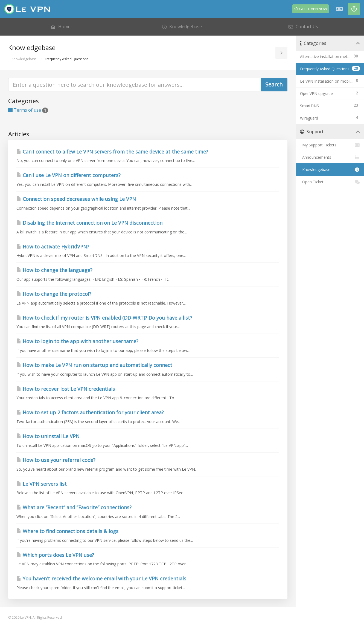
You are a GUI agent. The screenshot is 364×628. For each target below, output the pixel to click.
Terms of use (28, 110)
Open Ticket (330, 182)
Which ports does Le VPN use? (55, 555)
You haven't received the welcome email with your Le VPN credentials (101, 578)
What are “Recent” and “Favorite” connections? (74, 507)
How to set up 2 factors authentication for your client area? (90, 412)
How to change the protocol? (54, 294)
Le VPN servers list (42, 484)
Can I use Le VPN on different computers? (69, 175)
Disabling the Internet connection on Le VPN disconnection (89, 223)
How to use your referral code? (56, 460)
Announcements (330, 157)
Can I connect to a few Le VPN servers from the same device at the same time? (112, 152)
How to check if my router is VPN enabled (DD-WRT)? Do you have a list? (104, 318)
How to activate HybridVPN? (53, 247)
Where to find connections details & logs (67, 531)
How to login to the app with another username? (77, 341)
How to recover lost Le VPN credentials (66, 389)
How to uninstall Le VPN (48, 436)
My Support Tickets (330, 145)
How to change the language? (54, 270)
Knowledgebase (24, 59)
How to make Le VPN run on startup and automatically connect (94, 365)
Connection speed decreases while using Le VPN (76, 199)
